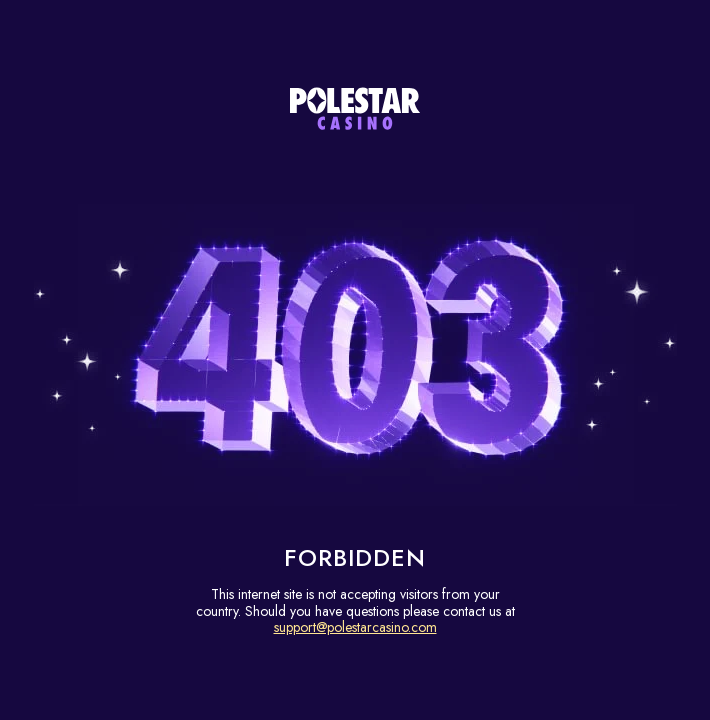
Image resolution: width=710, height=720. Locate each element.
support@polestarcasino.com (355, 627)
